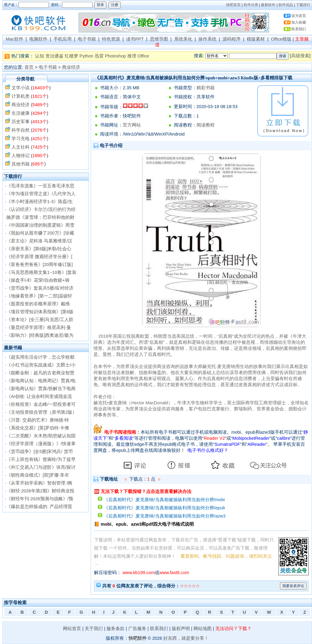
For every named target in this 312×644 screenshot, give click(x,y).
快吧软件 (138, 638)
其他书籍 (21, 164)
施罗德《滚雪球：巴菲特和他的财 (40, 217)
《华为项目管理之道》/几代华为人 (41, 194)
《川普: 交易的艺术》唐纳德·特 (38, 420)
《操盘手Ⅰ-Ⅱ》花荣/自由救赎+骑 (38, 280)
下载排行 (303, 5)
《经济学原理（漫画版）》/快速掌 (41, 444)
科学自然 (21, 130)
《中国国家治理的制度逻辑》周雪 (40, 225)
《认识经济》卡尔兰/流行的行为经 (41, 209)
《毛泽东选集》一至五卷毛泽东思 (40, 186)
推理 (132, 56)
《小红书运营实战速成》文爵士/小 (41, 365)
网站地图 (203, 629)
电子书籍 (87, 39)
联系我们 (299, 29)
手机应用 (63, 39)
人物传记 (21, 156)
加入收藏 (299, 22)
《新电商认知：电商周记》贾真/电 (41, 381)
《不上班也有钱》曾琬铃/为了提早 (41, 459)
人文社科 (21, 147)
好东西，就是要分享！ (186, 638)
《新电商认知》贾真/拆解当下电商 (41, 389)
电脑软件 (38, 39)
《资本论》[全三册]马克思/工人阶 (40, 320)
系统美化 (183, 39)
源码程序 (232, 39)
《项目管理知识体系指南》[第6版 (40, 312)
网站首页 (72, 629)
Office (143, 56)
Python (86, 56)
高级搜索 (300, 56)
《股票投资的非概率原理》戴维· (39, 304)
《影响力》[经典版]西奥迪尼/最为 (40, 335)
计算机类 (21, 96)
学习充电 (21, 139)
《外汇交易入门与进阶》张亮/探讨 (41, 467)
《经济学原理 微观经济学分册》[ (39, 257)
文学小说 (21, 88)
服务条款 (115, 629)
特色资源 (111, 39)
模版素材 (256, 39)
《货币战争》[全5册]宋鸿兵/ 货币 (39, 452)
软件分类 (251, 5)
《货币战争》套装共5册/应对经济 (40, 288)
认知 (40, 56)
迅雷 (99, 56)
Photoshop (115, 56)
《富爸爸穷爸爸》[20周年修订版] (39, 264)
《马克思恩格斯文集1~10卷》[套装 (41, 272)
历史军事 (21, 122)
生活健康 (21, 113)
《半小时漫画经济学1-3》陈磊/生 (40, 202)
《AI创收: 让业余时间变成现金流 (39, 396)
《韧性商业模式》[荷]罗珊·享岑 (38, 475)
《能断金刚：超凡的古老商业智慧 (40, 373)
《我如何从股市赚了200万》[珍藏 (40, 233)
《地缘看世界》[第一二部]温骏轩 (39, 296)
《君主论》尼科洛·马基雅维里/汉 (39, 241)
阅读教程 (206, 125)
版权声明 (181, 629)
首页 (29, 67)
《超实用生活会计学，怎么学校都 (40, 357)
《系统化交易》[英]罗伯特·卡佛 (38, 428)
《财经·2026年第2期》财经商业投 (40, 491)
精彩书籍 (206, 88)
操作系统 (207, 39)
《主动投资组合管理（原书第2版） (42, 412)
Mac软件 (15, 39)
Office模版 (281, 39)
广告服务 (137, 629)
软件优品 (286, 5)
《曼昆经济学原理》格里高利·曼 (39, 327)
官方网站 (132, 125)
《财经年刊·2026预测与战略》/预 (40, 499)
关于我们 (94, 629)
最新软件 (268, 5)
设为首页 (299, 16)
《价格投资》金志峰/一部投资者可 (41, 404)
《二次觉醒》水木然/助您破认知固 (41, 436)
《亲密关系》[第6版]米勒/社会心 (39, 249)
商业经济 (71, 67)
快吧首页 (233, 5)
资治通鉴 (54, 56)
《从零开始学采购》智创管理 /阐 (39, 483)
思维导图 (159, 39)
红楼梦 (71, 56)
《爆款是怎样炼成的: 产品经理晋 (39, 507)
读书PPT (135, 39)
